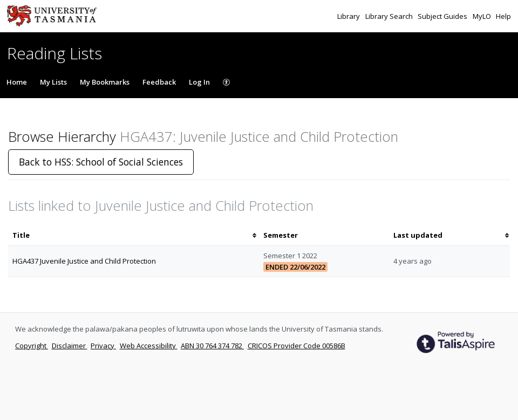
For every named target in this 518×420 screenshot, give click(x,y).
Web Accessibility (149, 346)
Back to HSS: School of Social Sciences (101, 162)
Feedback (159, 82)
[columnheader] (134, 235)
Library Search (390, 16)
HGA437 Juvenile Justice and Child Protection (84, 261)
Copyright (32, 346)
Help (503, 16)
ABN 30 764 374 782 (212, 346)
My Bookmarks (105, 82)
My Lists (53, 82)
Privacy (103, 346)
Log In (199, 82)
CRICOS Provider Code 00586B (297, 346)
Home (17, 82)
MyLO (483, 16)
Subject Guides (443, 16)
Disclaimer (70, 346)
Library (349, 16)
